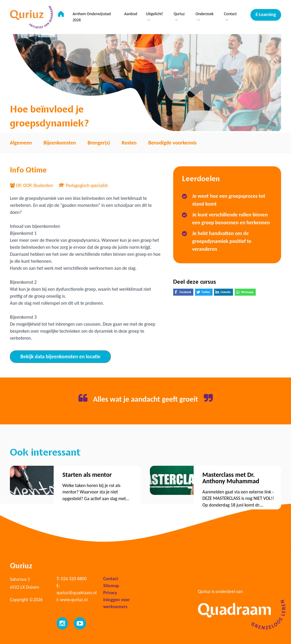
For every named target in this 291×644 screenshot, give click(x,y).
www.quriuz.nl (74, 600)
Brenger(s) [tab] (99, 143)
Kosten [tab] (129, 143)
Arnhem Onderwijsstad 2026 (92, 17)
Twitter (205, 293)
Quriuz (179, 17)
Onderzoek (205, 17)
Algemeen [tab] (21, 143)
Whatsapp (246, 293)
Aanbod (131, 14)
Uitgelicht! (155, 17)
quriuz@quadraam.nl (77, 593)
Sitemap (111, 586)
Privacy (110, 593)
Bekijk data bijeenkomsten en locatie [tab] (60, 357)
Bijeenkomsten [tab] (60, 143)
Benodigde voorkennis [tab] (172, 143)
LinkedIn (224, 293)
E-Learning (266, 14)
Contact (230, 17)
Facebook (184, 293)
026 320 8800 (74, 579)
